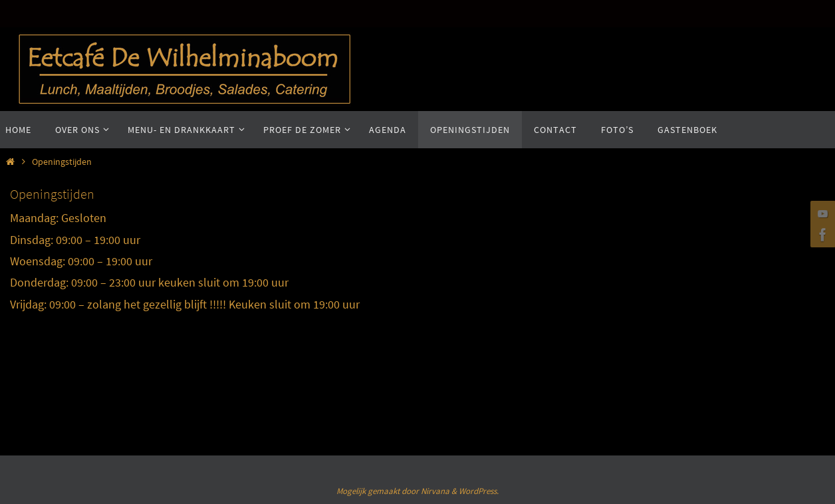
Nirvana (435, 491)
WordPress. (479, 491)
